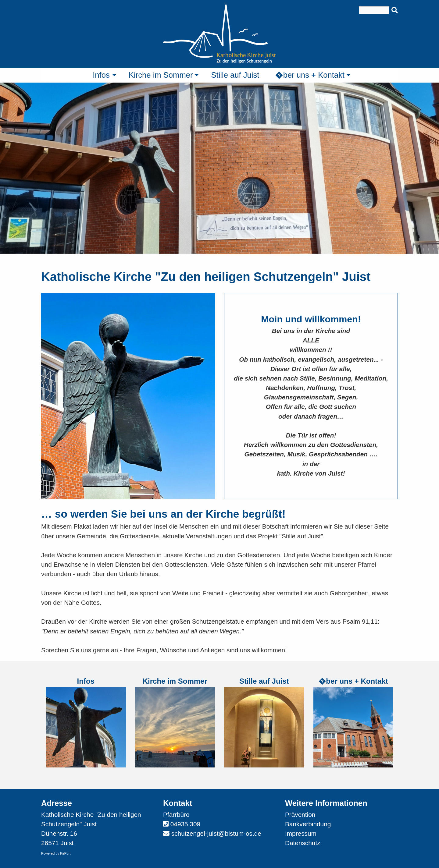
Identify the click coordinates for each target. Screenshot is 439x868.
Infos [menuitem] (101, 75)
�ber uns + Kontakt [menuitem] (310, 75)
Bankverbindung (308, 824)
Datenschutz (303, 843)
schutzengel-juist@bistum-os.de (216, 833)
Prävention (300, 815)
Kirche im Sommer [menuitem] (161, 75)
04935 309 (185, 824)
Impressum (301, 833)
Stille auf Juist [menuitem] (235, 75)
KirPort (65, 853)
